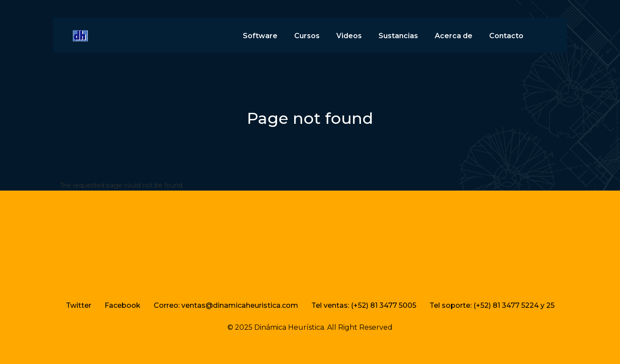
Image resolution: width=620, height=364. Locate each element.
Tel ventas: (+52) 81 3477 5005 (364, 305)
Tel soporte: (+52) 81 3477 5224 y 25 (492, 305)
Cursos (307, 36)
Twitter (79, 305)
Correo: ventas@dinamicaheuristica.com (226, 305)
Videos (349, 36)
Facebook (123, 305)
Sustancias (398, 36)
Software (260, 36)
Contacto (506, 36)
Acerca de (454, 36)
